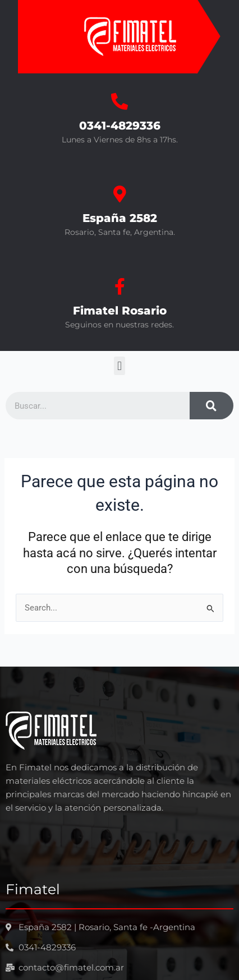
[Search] (212, 406)
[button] (119, 366)
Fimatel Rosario (120, 311)
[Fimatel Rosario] (119, 286)
